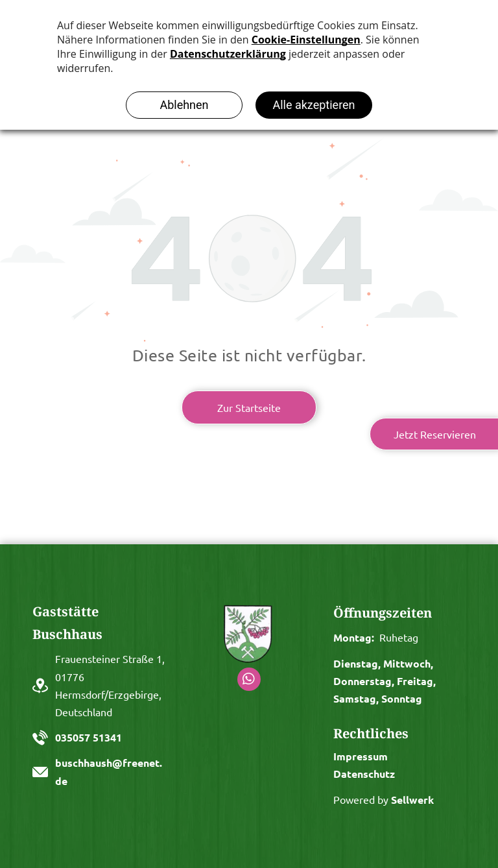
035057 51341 (89, 737)
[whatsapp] (249, 681)
